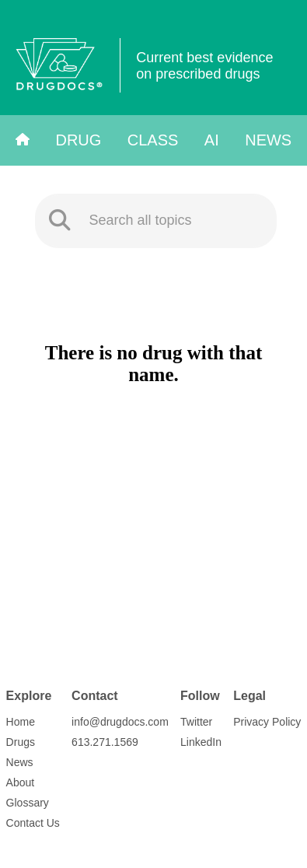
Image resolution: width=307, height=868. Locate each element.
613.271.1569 (105, 742)
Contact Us (33, 823)
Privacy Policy (267, 722)
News (268, 140)
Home (21, 722)
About (21, 782)
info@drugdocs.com (120, 722)
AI (212, 140)
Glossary (28, 803)
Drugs (21, 742)
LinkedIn (201, 742)
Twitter (196, 722)
